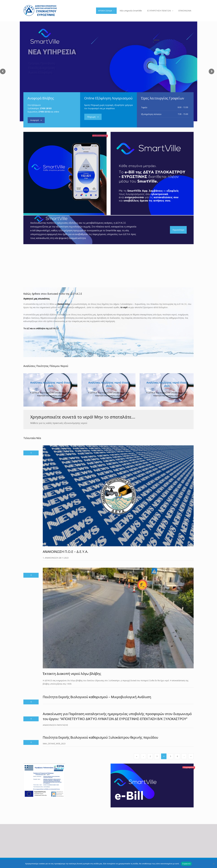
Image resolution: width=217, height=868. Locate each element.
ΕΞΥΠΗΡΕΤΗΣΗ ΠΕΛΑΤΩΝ (159, 11)
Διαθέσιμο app (100, 136)
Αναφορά (35, 120)
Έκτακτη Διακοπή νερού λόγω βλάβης (72, 674)
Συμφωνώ (186, 864)
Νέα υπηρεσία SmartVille (131, 11)
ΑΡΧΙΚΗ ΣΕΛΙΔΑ (105, 11)
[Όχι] (214, 864)
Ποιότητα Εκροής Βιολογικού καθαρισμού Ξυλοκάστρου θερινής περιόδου (100, 737)
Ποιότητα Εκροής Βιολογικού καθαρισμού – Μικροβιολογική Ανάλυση (97, 697)
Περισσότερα (178, 230)
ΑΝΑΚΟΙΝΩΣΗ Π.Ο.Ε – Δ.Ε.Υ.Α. (66, 552)
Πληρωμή (91, 117)
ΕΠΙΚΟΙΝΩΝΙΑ (185, 11)
